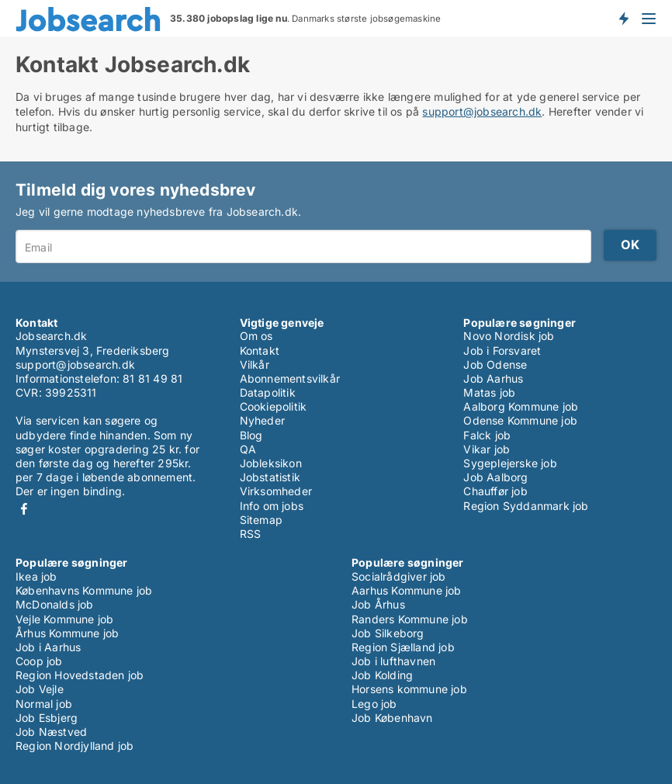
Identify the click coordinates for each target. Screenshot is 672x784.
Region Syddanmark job (526, 506)
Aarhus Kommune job (407, 590)
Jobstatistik (270, 477)
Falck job (487, 435)
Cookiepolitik (274, 406)
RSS (251, 534)
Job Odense (495, 364)
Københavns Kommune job (84, 590)
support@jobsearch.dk (482, 111)
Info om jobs (272, 506)
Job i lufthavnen (393, 661)
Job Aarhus (493, 378)
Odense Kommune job (520, 420)
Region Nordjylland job (74, 746)
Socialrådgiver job (399, 576)
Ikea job (36, 576)
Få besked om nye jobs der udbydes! (623, 18)
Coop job (39, 661)
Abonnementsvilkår (290, 378)
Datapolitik (268, 392)
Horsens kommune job (409, 689)
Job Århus (378, 604)
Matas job (489, 392)
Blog (251, 435)
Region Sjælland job (403, 647)
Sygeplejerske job (510, 463)
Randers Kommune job (410, 619)
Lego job (374, 704)
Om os (256, 336)
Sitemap (261, 520)
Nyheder (262, 420)
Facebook (24, 509)
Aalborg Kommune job (521, 406)
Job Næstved (51, 732)
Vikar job (487, 449)
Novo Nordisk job (509, 336)
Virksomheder (276, 491)
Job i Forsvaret (502, 350)
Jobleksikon (271, 463)
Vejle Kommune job (64, 619)
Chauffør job (495, 491)
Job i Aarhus (48, 647)
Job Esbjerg (47, 718)
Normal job (44, 704)
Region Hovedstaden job (80, 675)
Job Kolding (382, 675)
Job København (392, 718)
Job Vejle (40, 689)
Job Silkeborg (388, 633)
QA (248, 449)
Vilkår (255, 364)
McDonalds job (55, 604)
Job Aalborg (495, 477)
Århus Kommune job (67, 633)
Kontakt (260, 350)
